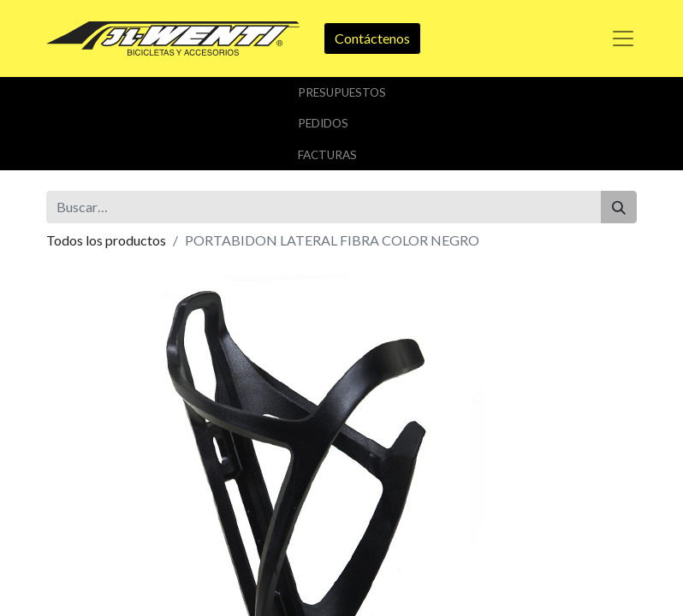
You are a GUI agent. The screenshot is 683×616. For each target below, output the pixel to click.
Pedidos (323, 123)
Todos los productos (106, 240)
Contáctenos (372, 38)
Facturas (327, 155)
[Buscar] (619, 207)
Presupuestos (342, 92)
